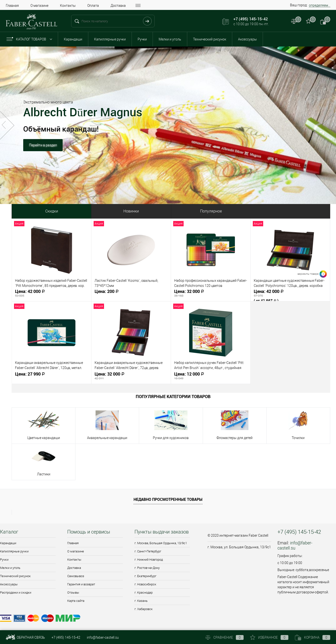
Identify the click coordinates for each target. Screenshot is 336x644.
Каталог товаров (30, 39)
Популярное (211, 211)
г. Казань (141, 601)
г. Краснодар (144, 593)
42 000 (52, 293)
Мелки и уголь (170, 39)
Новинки (131, 211)
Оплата (93, 6)
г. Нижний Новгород (149, 560)
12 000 (211, 376)
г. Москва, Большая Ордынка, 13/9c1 (161, 543)
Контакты (68, 6)
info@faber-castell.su (295, 545)
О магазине (39, 6)
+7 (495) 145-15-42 (66, 637)
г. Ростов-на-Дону (147, 568)
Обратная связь (25, 637)
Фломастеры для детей (235, 438)
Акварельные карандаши (107, 438)
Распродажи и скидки (16, 593)
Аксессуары (247, 39)
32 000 (211, 293)
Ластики (44, 474)
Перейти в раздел (43, 152)
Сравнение (224, 637)
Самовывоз (76, 576)
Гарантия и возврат (81, 584)
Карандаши (73, 39)
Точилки (298, 438)
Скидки (52, 211)
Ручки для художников (171, 438)
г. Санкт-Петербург (148, 551)
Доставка (118, 6)
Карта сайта (76, 601)
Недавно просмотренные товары (168, 499)
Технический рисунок (210, 39)
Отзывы (73, 593)
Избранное (269, 637)
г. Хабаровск (144, 609)
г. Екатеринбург (145, 576)
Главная (12, 6)
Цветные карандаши (44, 438)
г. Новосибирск (145, 584)
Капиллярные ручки (110, 39)
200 (131, 293)
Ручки (142, 39)
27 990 (52, 376)
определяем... (320, 5)
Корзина (313, 637)
